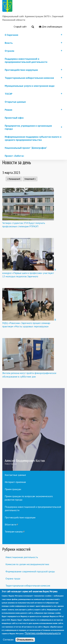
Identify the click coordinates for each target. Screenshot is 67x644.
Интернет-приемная (15, 482)
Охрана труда (13, 578)
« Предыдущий (14, 179)
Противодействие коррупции (20, 517)
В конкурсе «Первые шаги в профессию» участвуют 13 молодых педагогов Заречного (29, 273)
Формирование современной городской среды (30, 571)
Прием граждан (13, 489)
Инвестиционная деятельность (22, 557)
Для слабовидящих (51, 27)
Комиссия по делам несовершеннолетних (27, 564)
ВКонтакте (11, 524)
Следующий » (30, 179)
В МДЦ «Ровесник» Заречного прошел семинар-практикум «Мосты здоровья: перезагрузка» (29, 323)
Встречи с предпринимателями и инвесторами (30, 593)
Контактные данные (15, 475)
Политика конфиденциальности (43, 639)
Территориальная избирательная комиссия (28, 586)
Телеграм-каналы (15, 532)
